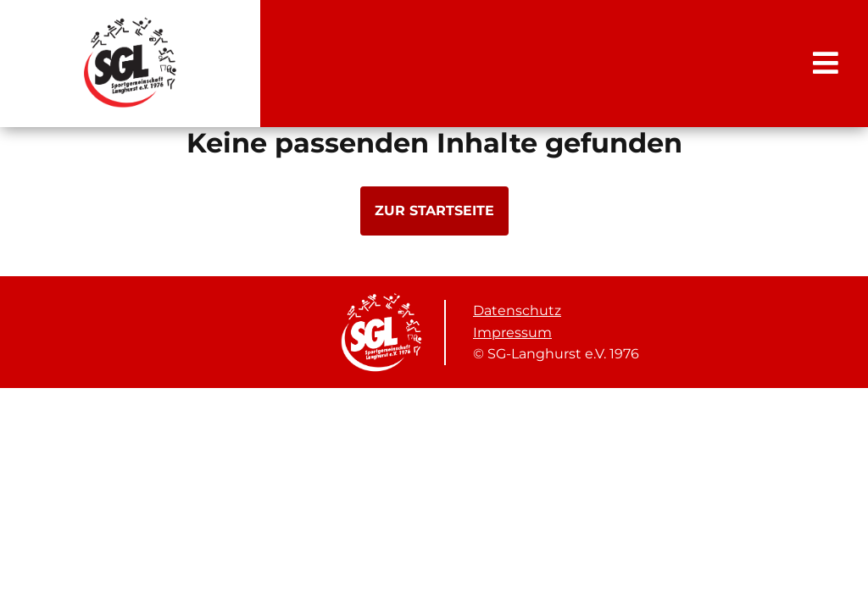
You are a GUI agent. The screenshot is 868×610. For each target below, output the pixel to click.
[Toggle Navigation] (826, 63)
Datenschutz (517, 311)
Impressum (512, 333)
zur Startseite (434, 211)
